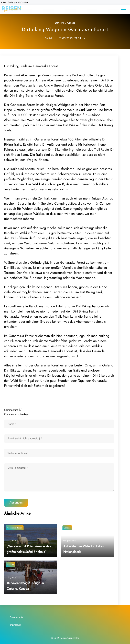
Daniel (48, 38)
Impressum (15, 625)
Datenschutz (16, 617)
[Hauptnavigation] (123, 10)
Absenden (16, 503)
